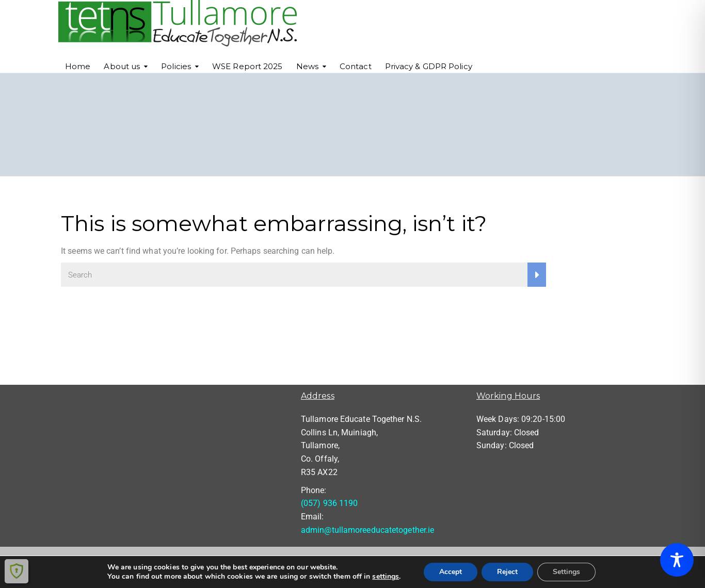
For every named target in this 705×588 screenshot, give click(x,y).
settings (386, 577)
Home (78, 66)
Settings (566, 572)
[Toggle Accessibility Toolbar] (677, 560)
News (307, 66)
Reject (507, 572)
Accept (451, 572)
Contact (356, 66)
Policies (176, 66)
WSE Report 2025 (247, 66)
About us (122, 66)
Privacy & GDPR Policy (429, 66)
